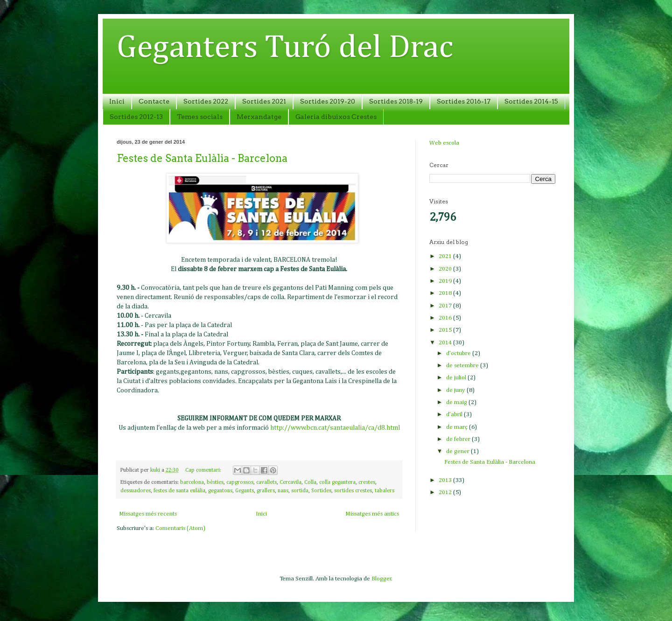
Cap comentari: (204, 470)
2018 (446, 293)
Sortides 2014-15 (531, 101)
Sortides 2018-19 (396, 101)
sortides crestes (353, 491)
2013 (446, 480)
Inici (117, 101)
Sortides (321, 491)
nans (283, 491)
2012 (446, 492)
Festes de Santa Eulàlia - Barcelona (202, 158)
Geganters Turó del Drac (285, 48)
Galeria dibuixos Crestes (336, 117)
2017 (446, 306)
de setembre (463, 366)
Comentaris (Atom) (180, 528)
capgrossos (240, 482)
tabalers (385, 491)
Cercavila (290, 482)
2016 (446, 318)
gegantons (220, 491)
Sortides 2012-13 (136, 117)
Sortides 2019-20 (328, 101)
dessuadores (136, 491)
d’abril (455, 415)
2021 (446, 256)
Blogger (381, 579)
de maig (457, 402)
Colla (310, 482)
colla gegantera (337, 482)
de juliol (457, 378)
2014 (446, 343)
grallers (266, 491)
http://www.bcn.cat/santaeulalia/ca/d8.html (335, 428)
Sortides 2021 (264, 101)
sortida (300, 491)
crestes (367, 482)
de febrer (459, 439)
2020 (446, 269)
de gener (458, 451)
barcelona (192, 482)
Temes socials (200, 117)
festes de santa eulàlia (179, 491)
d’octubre (459, 353)
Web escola (444, 143)
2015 (446, 330)
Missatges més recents (148, 514)
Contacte (154, 101)
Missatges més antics (372, 514)
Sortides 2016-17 (464, 101)
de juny (456, 390)
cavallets (266, 482)
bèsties (215, 482)
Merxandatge (259, 117)
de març (458, 427)
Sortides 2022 (206, 101)
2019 (446, 281)
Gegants (245, 491)
